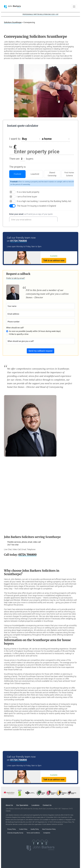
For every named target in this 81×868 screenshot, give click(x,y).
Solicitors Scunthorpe (13, 22)
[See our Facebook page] (34, 841)
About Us (9, 805)
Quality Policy (35, 829)
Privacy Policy (12, 829)
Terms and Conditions (33, 833)
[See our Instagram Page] (46, 841)
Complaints (47, 833)
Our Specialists (22, 805)
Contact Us (47, 805)
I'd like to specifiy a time (19, 334)
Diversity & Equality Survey (15, 833)
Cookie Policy (23, 829)
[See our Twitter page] (38, 841)
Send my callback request (40, 351)
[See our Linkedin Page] (42, 841)
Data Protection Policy (49, 829)
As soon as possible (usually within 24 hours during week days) (35, 331)
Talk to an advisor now (54, 260)
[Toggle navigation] (74, 7)
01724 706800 (19, 241)
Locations (36, 805)
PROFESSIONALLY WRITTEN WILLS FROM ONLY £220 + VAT (40, 14)
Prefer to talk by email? (16, 278)
